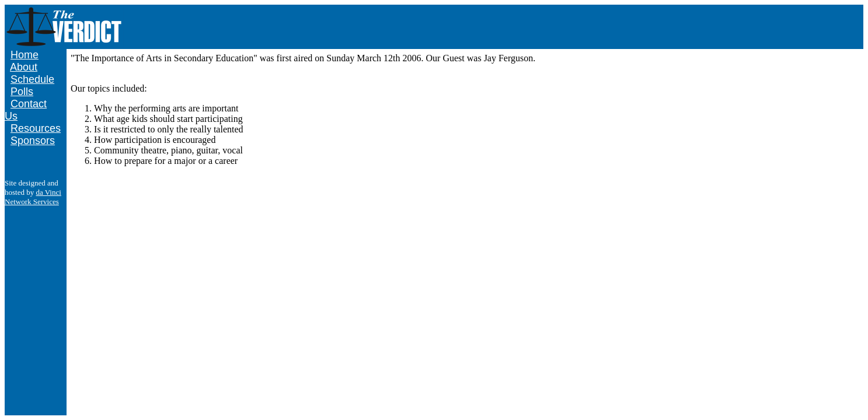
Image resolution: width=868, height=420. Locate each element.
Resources (36, 128)
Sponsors (33, 141)
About (24, 67)
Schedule (32, 79)
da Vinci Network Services (33, 197)
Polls (22, 92)
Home (25, 55)
